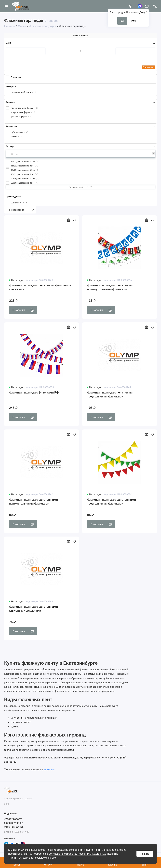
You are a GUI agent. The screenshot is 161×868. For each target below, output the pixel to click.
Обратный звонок (14, 827)
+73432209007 (13, 819)
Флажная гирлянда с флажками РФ (34, 392)
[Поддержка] (155, 6)
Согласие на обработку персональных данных (77, 854)
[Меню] (6, 6)
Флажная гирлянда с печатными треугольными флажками (110, 394)
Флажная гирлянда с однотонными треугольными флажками (111, 501)
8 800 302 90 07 (14, 823)
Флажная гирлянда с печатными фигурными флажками (40, 287)
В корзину (23, 310)
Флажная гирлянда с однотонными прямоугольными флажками (33, 501)
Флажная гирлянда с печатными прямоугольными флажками (110, 287)
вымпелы (50, 770)
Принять (145, 854)
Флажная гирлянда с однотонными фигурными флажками (33, 609)
